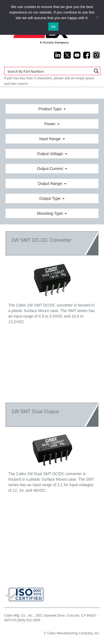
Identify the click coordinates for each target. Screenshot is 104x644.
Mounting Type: (52, 213)
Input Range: (52, 139)
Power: (52, 124)
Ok (53, 27)
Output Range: (52, 184)
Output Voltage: (52, 154)
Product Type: (52, 109)
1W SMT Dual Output (35, 412)
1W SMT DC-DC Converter (41, 240)
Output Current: (52, 169)
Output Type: (52, 198)
